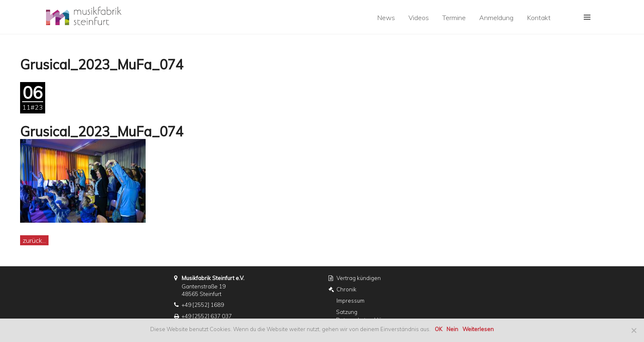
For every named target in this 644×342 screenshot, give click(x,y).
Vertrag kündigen (359, 278)
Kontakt (539, 18)
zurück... (34, 240)
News (386, 18)
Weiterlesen (478, 329)
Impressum (350, 301)
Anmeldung (496, 18)
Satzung (347, 312)
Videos (419, 18)
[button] (587, 17)
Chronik (346, 289)
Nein (452, 329)
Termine (454, 18)
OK (439, 329)
